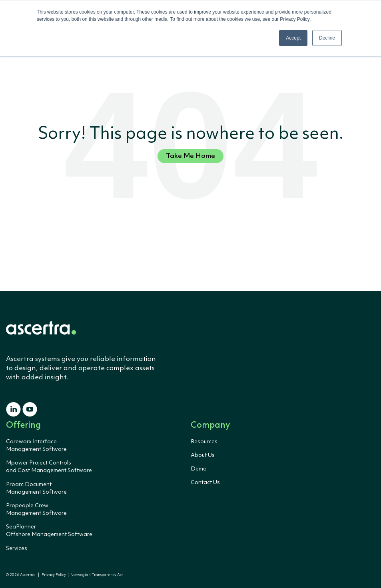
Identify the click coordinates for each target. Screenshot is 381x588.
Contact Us (205, 482)
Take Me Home (190, 156)
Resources (204, 442)
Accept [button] (293, 38)
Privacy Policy (54, 575)
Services (17, 548)
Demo (199, 469)
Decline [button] (327, 38)
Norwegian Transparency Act (96, 575)
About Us (203, 455)
